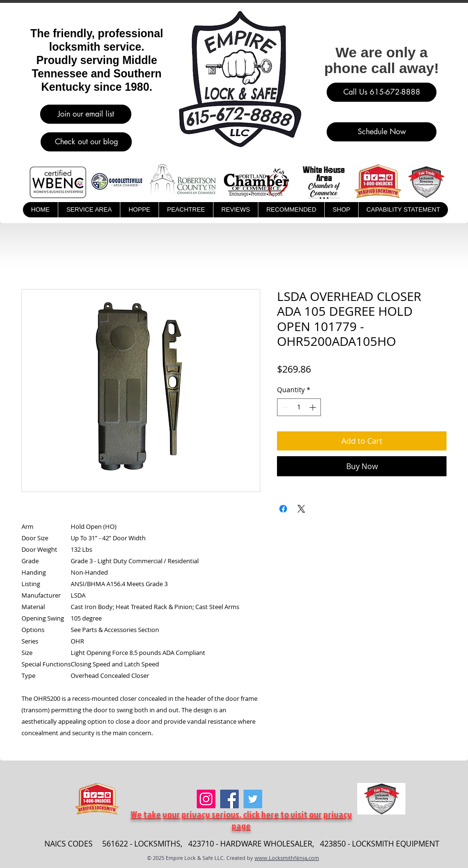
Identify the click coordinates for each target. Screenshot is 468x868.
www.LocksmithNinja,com (287, 858)
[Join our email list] (86, 114)
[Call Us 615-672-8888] (382, 92)
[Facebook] (229, 799)
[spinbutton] (299, 407)
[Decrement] (284, 407)
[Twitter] (253, 799)
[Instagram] (206, 799)
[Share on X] (301, 509)
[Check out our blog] (86, 142)
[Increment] (314, 407)
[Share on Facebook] (283, 509)
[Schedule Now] (382, 132)
